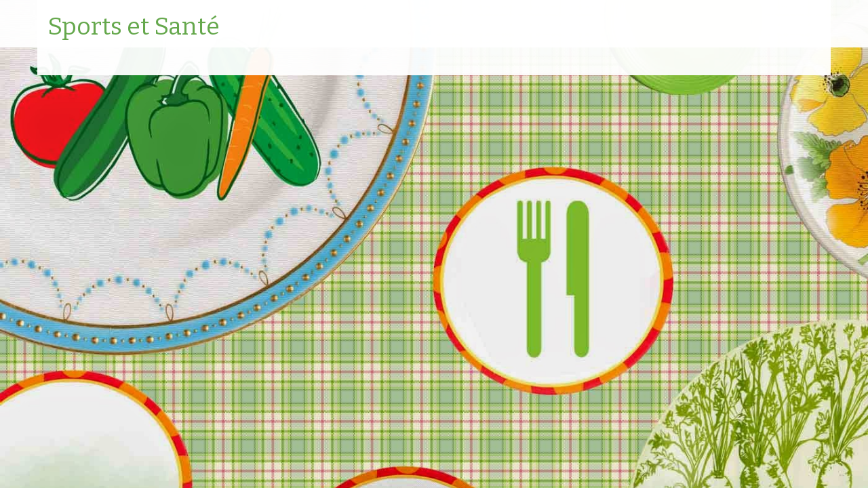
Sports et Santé (134, 27)
